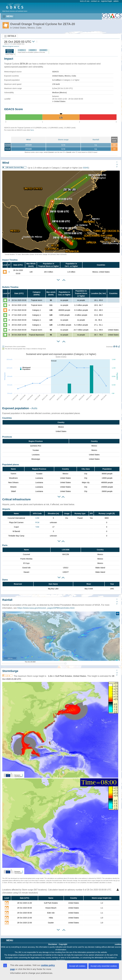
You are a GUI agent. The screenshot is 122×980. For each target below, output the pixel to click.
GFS (22, 50)
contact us (95, 1)
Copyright (63, 944)
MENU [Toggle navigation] (8, 17)
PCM (37, 522)
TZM (37, 527)
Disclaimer (53, 944)
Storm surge (63, 140)
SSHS (86, 168)
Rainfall (96, 140)
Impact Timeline (10, 260)
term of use (85, 1)
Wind (28, 140)
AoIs (34, 408)
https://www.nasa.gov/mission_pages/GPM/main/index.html (46, 608)
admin (116, 1)
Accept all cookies (77, 966)
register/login (106, 1)
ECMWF (43, 50)
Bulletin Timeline (10, 287)
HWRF (33, 50)
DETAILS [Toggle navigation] (10, 36)
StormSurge (10, 671)
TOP (117, 165)
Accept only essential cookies (104, 966)
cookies (118, 944)
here (32, 130)
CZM (37, 518)
